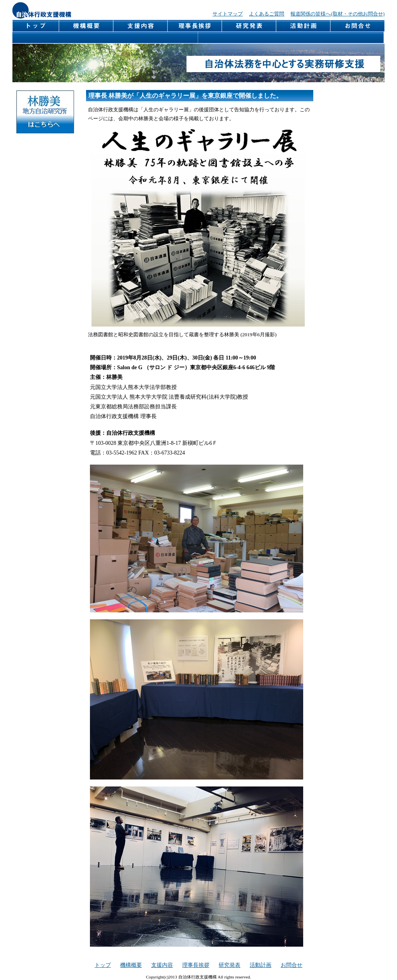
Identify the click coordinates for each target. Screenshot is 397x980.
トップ (103, 965)
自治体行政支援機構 (42, 10)
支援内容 (141, 26)
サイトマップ (228, 14)
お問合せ (358, 26)
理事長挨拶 (195, 26)
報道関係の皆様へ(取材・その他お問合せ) (337, 14)
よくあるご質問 (267, 14)
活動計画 (304, 26)
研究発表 (249, 26)
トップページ (36, 26)
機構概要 (86, 26)
